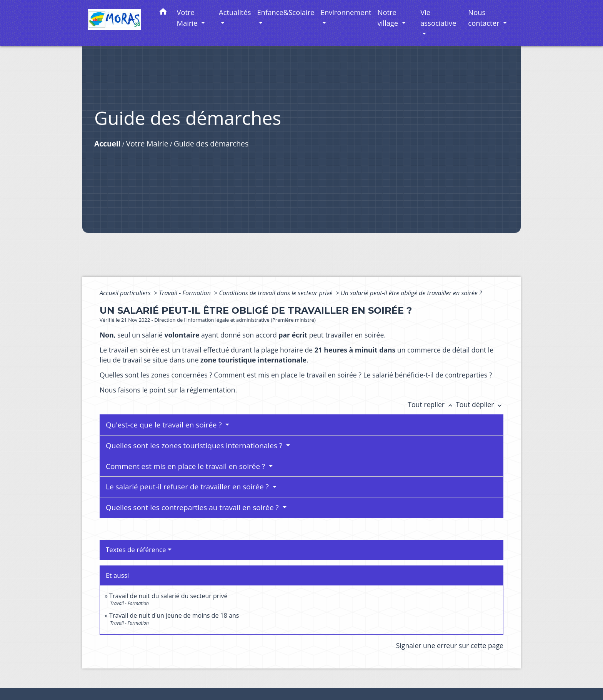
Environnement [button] (346, 12)
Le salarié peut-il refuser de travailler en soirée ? (188, 487)
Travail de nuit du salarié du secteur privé (168, 596)
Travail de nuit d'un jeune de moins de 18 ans (174, 615)
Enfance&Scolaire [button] (286, 12)
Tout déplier (480, 404)
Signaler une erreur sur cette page (450, 645)
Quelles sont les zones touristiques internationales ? (195, 446)
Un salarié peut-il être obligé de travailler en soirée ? (411, 293)
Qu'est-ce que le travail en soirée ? (165, 425)
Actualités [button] (235, 12)
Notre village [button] (389, 17)
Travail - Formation (186, 293)
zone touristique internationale (253, 360)
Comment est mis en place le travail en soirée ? (186, 466)
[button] (163, 13)
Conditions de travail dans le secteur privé (276, 293)
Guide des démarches (211, 144)
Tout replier (432, 404)
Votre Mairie (147, 144)
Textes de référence (136, 550)
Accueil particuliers (126, 293)
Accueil (107, 144)
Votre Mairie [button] (188, 17)
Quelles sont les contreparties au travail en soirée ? (193, 507)
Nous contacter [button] (485, 17)
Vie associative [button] (438, 17)
